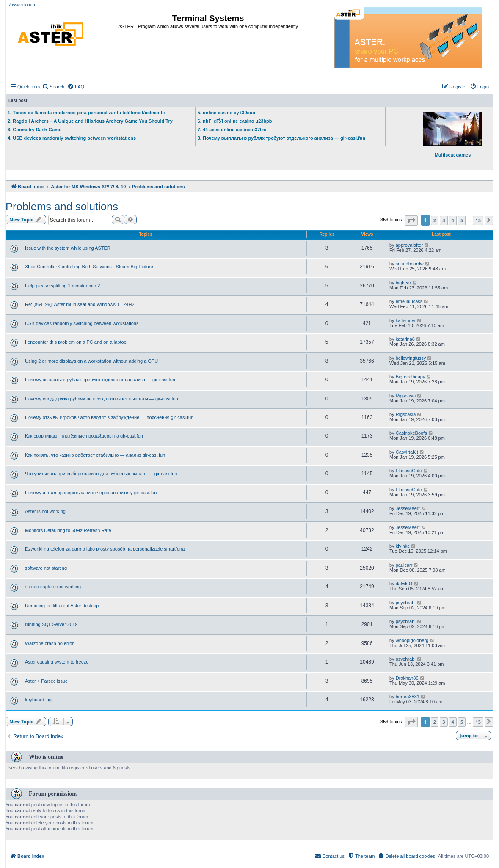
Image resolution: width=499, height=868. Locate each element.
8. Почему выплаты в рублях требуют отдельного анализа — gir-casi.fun (281, 138)
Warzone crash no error (49, 643)
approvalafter (409, 245)
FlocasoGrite (409, 471)
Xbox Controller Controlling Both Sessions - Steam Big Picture (89, 267)
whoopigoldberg (412, 640)
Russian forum (21, 5)
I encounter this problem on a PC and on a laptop (76, 342)
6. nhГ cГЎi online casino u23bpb (235, 121)
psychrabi (406, 603)
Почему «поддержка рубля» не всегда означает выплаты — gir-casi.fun (102, 399)
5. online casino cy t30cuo (226, 113)
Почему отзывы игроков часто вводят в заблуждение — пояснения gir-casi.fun (109, 417)
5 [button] (462, 220)
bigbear (404, 283)
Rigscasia (406, 396)
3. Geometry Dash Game (34, 130)
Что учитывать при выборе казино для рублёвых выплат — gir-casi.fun (101, 474)
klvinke (403, 546)
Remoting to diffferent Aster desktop (62, 606)
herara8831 (408, 697)
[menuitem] (53, 87)
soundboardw (410, 264)
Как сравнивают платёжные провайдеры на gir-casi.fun (84, 436)
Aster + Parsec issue (46, 681)
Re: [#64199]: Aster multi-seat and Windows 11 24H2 (80, 304)
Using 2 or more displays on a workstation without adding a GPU (91, 361)
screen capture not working (53, 587)
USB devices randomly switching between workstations (82, 323)
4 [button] (453, 220)
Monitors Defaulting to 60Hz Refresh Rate (68, 530)
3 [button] (444, 220)
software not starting (46, 568)
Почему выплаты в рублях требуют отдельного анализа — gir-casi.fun (100, 380)
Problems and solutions (62, 207)
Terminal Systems (208, 18)
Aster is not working (45, 511)
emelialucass (409, 301)
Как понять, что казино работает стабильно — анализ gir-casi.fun (95, 455)
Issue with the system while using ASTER (68, 248)
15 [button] (478, 220)
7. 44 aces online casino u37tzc (232, 130)
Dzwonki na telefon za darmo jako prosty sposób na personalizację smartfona (105, 549)
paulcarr (404, 565)
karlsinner (406, 320)
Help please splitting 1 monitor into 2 (62, 286)
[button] (411, 220)
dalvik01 (404, 584)
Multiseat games (453, 135)
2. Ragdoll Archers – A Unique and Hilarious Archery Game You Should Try (90, 121)
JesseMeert (408, 508)
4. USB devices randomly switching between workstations (72, 138)
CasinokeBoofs (411, 433)
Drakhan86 (407, 678)
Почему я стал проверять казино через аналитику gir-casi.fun (91, 493)
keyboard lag (38, 700)
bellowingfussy (411, 358)
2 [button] (435, 220)
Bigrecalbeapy (411, 377)
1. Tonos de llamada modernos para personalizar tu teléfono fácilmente (86, 113)
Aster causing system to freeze (57, 662)
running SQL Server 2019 (51, 624)
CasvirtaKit (407, 452)
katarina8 (405, 339)
